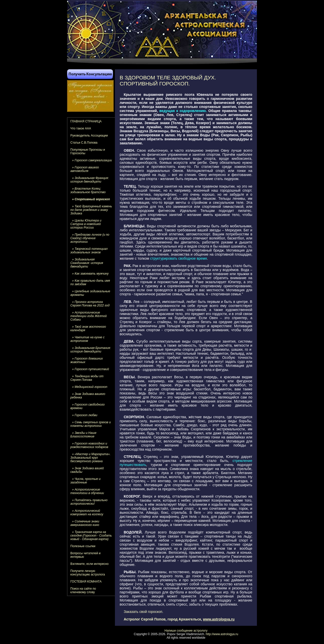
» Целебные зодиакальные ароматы (90, 293)
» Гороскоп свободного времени (87, 406)
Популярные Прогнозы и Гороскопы (88, 151)
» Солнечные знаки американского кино (85, 523)
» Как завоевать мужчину (89, 274)
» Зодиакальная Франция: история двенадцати (90, 180)
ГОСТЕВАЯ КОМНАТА (86, 582)
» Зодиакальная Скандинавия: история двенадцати (87, 263)
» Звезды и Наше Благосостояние (83, 435)
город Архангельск (184, 619)
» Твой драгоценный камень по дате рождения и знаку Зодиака (91, 210)
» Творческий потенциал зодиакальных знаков (89, 251)
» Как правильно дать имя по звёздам (90, 282)
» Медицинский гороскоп (89, 387)
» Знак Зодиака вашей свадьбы (87, 470)
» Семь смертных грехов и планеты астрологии (91, 424)
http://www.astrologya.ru (222, 634)
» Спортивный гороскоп (90, 199)
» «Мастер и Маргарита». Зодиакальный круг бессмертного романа (90, 458)
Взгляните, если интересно (89, 564)
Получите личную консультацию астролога (88, 573)
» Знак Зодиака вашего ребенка (88, 396)
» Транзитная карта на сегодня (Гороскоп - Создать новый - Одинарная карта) (91, 536)
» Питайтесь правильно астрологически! (89, 502)
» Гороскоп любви (84, 415)
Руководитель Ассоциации (89, 136)
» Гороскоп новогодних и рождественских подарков (89, 445)
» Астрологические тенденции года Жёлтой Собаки (88, 316)
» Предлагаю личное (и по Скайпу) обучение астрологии (90, 238)
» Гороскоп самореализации (91, 160)
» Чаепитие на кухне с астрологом (87, 339)
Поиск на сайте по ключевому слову (83, 590)
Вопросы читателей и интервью (85, 555)
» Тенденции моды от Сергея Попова (87, 378)
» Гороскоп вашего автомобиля (85, 169)
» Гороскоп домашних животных (87, 360)
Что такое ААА (81, 128)
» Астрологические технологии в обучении (87, 491)
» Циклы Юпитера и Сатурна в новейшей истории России (86, 224)
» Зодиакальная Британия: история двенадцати (91, 350)
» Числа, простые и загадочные (85, 481)
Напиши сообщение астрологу (186, 631)
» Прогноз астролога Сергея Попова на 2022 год (90, 304)
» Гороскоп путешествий (90, 369)
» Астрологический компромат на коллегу (87, 513)
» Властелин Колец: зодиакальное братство (88, 190)
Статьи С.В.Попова (84, 143)
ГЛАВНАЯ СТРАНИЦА (86, 121)
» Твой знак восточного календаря (88, 328)
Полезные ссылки (83, 546)
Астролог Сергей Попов (145, 619)
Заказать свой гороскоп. (144, 612)
